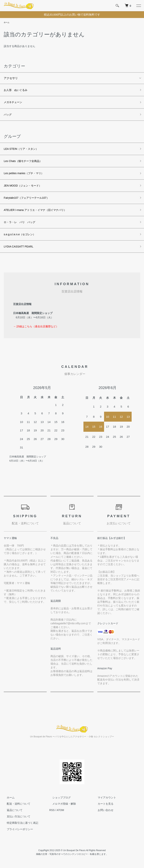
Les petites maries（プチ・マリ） (25, 175)
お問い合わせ (103, 814)
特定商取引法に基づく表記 (19, 826)
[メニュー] (138, 6)
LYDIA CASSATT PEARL (19, 250)
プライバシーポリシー (17, 833)
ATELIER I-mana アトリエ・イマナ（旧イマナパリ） (37, 213)
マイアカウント (104, 801)
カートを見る (103, 807)
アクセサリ (11, 79)
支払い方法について (16, 820)
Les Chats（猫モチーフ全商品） (24, 163)
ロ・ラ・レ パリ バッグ (21, 225)
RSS (52, 814)
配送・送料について (16, 807)
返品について (12, 814)
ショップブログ (58, 801)
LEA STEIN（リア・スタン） (22, 150)
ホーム (7, 23)
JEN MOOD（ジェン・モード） (24, 188)
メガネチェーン (14, 103)
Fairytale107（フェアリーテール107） (28, 200)
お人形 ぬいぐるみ (16, 91)
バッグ (8, 116)
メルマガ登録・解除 (61, 807)
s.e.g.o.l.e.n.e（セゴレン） (21, 237)
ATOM (60, 814)
